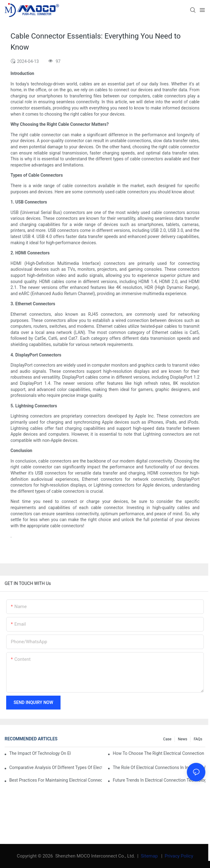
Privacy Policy (179, 856)
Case (167, 739)
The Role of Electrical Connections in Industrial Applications (159, 767)
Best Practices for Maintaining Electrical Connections (56, 780)
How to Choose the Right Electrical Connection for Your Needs (159, 753)
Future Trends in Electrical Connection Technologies (159, 780)
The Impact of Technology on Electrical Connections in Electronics (40, 753)
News (183, 739)
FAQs (198, 739)
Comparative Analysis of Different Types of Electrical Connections (56, 767)
